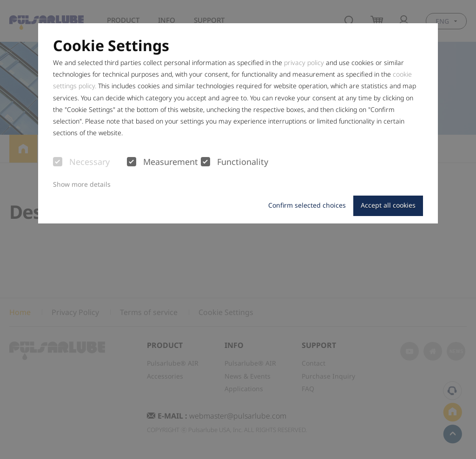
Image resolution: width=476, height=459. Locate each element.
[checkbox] (58, 162)
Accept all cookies (388, 205)
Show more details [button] (82, 184)
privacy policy (304, 62)
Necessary (81, 162)
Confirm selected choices (307, 205)
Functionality (235, 162)
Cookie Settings (111, 46)
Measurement (162, 162)
